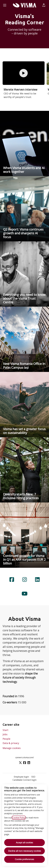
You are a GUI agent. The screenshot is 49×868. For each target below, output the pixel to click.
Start (5, 730)
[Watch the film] (24, 73)
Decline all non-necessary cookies (25, 851)
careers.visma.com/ (25, 757)
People (6, 739)
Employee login (21, 777)
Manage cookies (12, 748)
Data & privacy (11, 743)
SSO (33, 777)
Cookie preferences (24, 859)
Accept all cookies (24, 843)
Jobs (5, 734)
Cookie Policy (19, 818)
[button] (44, 5)
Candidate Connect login (24, 780)
